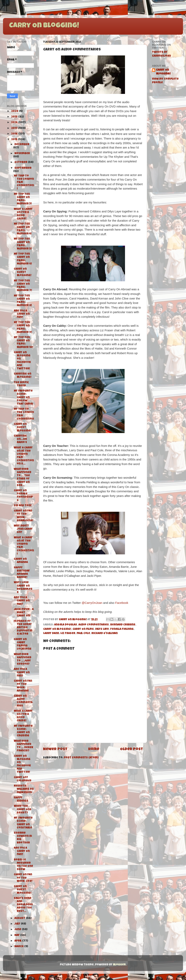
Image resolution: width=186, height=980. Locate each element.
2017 (15, 128)
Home (94, 749)
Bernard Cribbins (123, 625)
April (18, 941)
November (22, 154)
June (18, 930)
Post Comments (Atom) (81, 758)
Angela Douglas (66, 625)
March (19, 947)
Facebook (122, 603)
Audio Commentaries (94, 625)
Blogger (119, 965)
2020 (15, 111)
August (20, 918)
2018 (15, 123)
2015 (15, 140)
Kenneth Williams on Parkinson (24, 789)
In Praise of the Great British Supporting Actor (23, 628)
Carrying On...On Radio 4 (20, 439)
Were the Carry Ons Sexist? (23, 810)
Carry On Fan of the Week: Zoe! (23, 878)
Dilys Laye (102, 629)
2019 (15, 117)
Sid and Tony (23, 506)
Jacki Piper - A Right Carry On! (24, 613)
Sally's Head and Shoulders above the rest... (23, 905)
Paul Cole (83, 634)
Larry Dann (51, 634)
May (17, 935)
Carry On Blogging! (44, 26)
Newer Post (55, 749)
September (23, 168)
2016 (15, 134)
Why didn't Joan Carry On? (23, 529)
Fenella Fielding (122, 629)
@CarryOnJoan (92, 603)
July (18, 924)
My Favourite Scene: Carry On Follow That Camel (23, 398)
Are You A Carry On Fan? (22, 314)
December (22, 145)
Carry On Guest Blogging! (23, 272)
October (21, 162)
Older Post (131, 749)
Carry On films (83, 629)
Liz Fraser (68, 634)
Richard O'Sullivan (104, 634)
